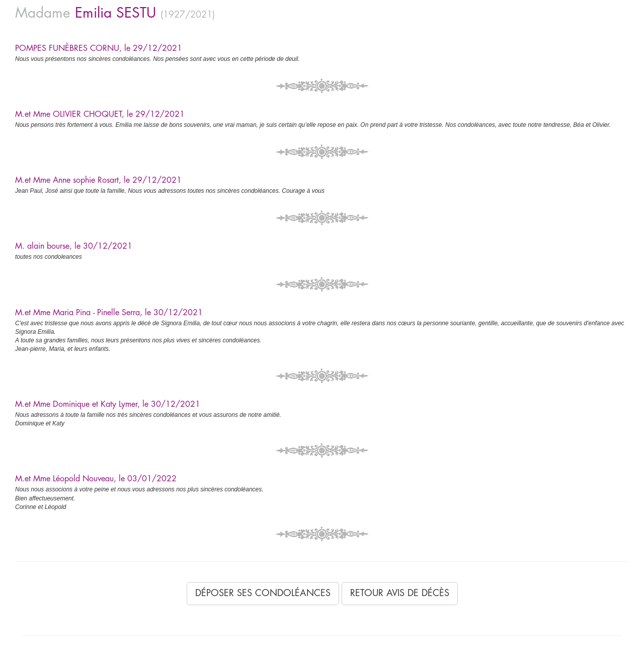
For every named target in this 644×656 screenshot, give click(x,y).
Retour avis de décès (400, 593)
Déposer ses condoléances (263, 593)
